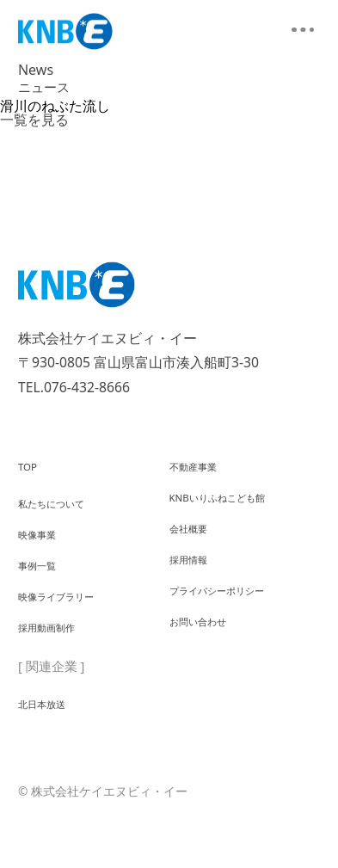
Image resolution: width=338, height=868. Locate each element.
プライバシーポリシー (234, 627)
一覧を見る (34, 120)
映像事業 (44, 547)
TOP (30, 468)
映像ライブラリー (70, 627)
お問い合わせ (208, 667)
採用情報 (195, 588)
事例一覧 (44, 588)
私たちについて (63, 508)
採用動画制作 (57, 667)
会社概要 (195, 547)
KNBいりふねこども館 (234, 508)
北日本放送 (50, 746)
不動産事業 (202, 468)
